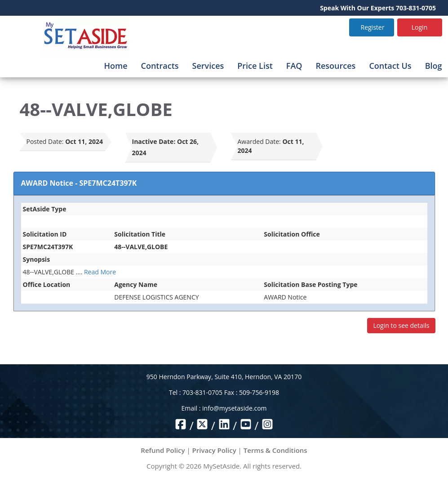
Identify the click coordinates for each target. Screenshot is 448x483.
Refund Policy (163, 450)
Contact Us (390, 66)
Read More (100, 272)
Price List (255, 66)
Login (419, 27)
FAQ (294, 66)
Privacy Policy (214, 450)
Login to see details (401, 325)
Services (208, 66)
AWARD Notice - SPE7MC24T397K (79, 183)
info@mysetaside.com (234, 408)
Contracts (160, 66)
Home (115, 66)
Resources (335, 66)
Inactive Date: (154, 141)
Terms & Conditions (275, 450)
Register (373, 27)
